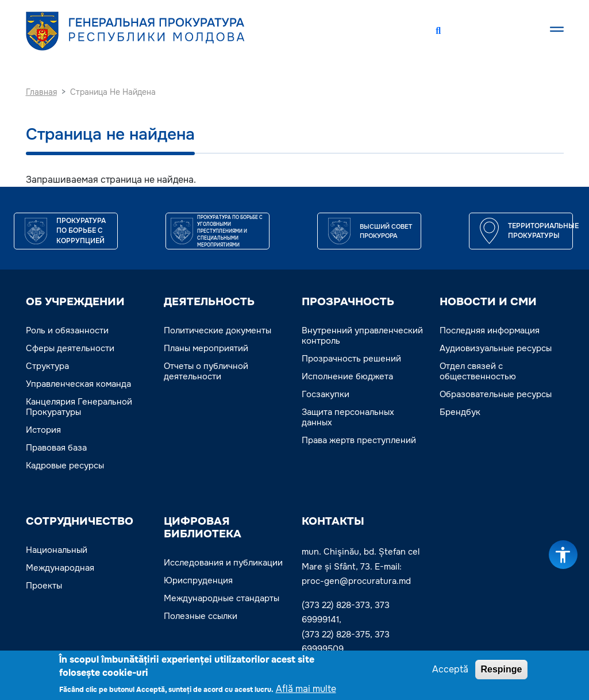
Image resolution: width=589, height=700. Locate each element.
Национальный (57, 550)
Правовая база (56, 448)
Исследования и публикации (223, 563)
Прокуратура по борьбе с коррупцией (81, 231)
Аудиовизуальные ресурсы (496, 348)
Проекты (44, 586)
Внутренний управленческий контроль (362, 336)
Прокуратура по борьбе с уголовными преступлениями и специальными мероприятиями (230, 231)
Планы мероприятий (206, 348)
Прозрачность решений (351, 359)
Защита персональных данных (348, 417)
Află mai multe (306, 691)
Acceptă (450, 671)
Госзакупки (326, 394)
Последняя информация (490, 330)
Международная (60, 568)
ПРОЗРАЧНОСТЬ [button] (348, 302)
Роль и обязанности (67, 330)
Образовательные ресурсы (496, 394)
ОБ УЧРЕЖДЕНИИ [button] (75, 302)
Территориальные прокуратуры (543, 231)
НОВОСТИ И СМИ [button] (488, 302)
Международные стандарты (222, 598)
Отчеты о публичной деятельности (206, 371)
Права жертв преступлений (359, 440)
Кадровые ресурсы (65, 466)
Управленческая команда (78, 384)
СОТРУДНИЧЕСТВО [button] (80, 521)
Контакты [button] (333, 521)
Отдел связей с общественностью (478, 371)
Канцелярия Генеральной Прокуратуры (79, 407)
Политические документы (217, 330)
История (43, 430)
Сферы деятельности (70, 348)
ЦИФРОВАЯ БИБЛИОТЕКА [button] (203, 528)
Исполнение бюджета (347, 376)
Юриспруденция (198, 580)
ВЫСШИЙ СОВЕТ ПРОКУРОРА (386, 231)
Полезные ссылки (201, 616)
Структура (47, 366)
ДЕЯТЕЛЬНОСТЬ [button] (209, 302)
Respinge (501, 671)
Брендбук (460, 412)
